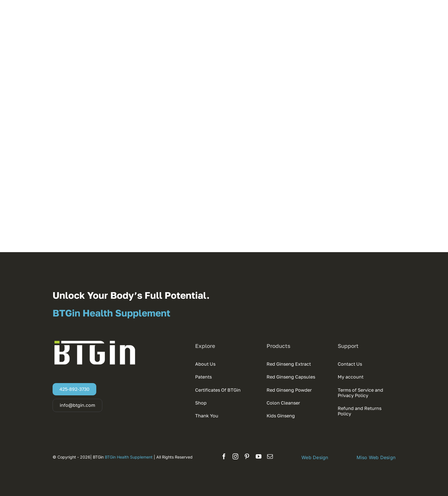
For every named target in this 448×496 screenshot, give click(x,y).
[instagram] (235, 457)
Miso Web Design (376, 457)
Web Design (315, 457)
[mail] (270, 457)
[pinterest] (247, 457)
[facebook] (224, 457)
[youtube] (259, 457)
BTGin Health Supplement (129, 457)
